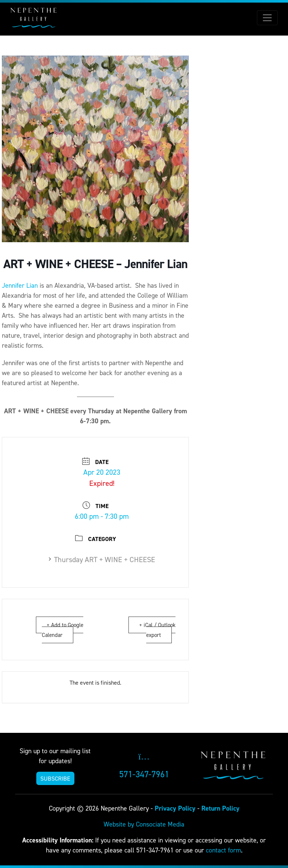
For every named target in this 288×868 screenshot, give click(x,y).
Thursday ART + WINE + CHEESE (102, 560)
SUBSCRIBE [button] (55, 778)
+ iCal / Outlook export (157, 630)
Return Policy (220, 808)
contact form (223, 850)
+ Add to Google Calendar (63, 630)
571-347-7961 (144, 774)
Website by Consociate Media (144, 824)
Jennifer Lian (20, 285)
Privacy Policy (175, 808)
